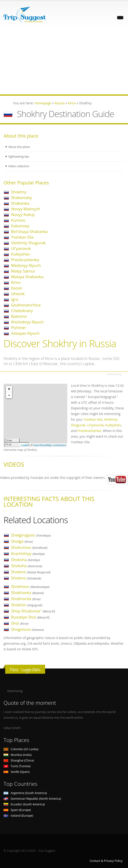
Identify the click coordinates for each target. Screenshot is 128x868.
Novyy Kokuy (23, 214)
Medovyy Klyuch (26, 265)
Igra (15, 299)
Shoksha (26, 560)
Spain (17, 810)
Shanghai (19, 760)
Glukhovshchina (26, 305)
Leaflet (25, 445)
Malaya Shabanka (27, 277)
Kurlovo (18, 220)
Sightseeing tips (19, 157)
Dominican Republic (32, 799)
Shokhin (27, 605)
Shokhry (19, 192)
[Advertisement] (64, 61)
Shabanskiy (21, 198)
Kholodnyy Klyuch (27, 322)
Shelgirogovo (31, 535)
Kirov (16, 282)
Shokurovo (29, 547)
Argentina (25, 793)
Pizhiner (19, 328)
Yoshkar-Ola (22, 237)
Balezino (19, 316)
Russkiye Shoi (30, 617)
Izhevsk (18, 294)
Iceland (18, 816)
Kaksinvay (20, 226)
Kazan (17, 288)
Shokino (31, 572)
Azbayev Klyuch (25, 333)
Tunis (17, 766)
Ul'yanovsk (21, 248)
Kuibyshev (21, 254)
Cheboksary (22, 311)
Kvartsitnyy (28, 553)
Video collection (19, 166)
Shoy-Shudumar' (33, 611)
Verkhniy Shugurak (28, 243)
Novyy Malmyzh (26, 209)
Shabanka (20, 203)
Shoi (20, 623)
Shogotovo (27, 629)
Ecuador (24, 804)
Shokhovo (30, 586)
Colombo (21, 749)
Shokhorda (26, 599)
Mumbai (17, 755)
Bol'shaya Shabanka (29, 231)
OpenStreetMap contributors (50, 445)
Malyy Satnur (23, 271)
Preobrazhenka (25, 260)
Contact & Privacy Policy (106, 861)
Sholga (22, 541)
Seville (17, 772)
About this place (19, 147)
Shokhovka (28, 593)
